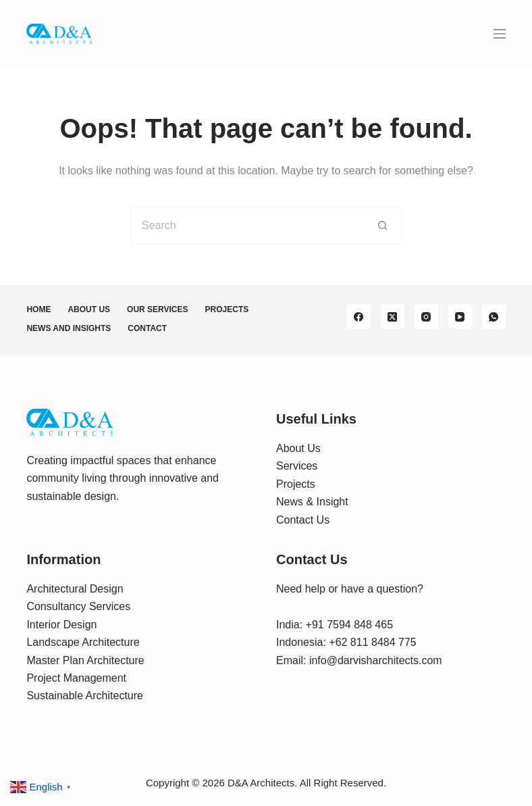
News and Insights (69, 328)
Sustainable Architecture (85, 696)
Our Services (157, 309)
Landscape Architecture (83, 642)
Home (38, 309)
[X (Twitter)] (393, 317)
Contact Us (303, 520)
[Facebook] (359, 317)
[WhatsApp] (494, 317)
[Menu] (500, 34)
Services (297, 466)
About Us (89, 309)
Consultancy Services (78, 606)
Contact (147, 328)
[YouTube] (460, 317)
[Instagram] (426, 317)
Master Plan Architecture (85, 660)
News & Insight (312, 502)
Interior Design (61, 625)
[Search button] (382, 225)
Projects (227, 309)
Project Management (76, 678)
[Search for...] (247, 225)
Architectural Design (75, 589)
